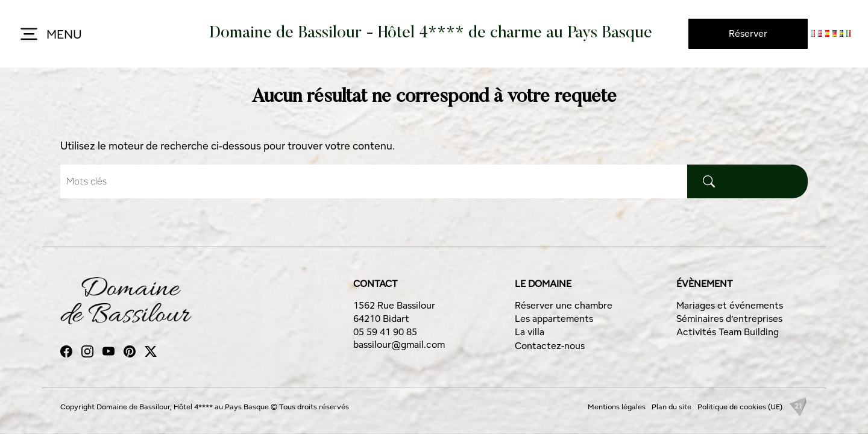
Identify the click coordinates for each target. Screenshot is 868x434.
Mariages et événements (730, 305)
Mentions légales (617, 407)
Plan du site (671, 407)
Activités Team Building (728, 332)
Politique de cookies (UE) (740, 407)
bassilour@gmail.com (399, 344)
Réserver (748, 33)
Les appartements (554, 319)
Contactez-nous (550, 346)
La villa (530, 332)
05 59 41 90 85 (385, 332)
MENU (50, 35)
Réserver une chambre (564, 305)
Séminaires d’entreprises (729, 319)
